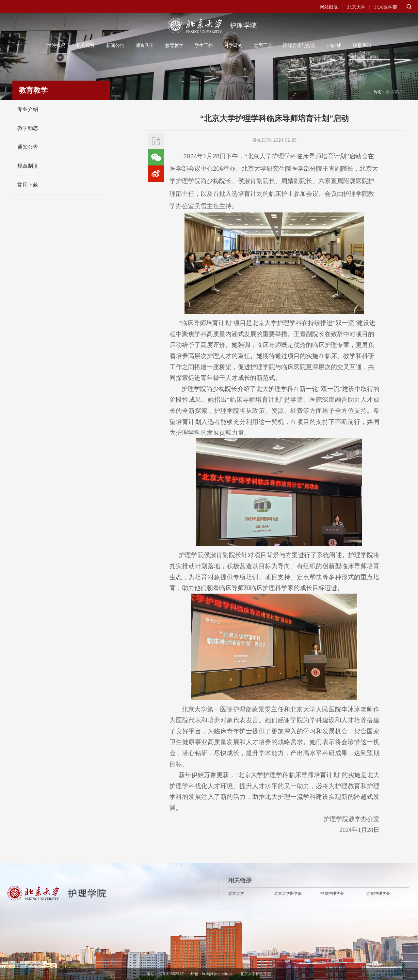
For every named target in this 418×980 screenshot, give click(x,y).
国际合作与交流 (299, 45)
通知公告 (28, 147)
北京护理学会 (378, 894)
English (334, 45)
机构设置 (86, 45)
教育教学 (174, 45)
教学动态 (28, 128)
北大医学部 (386, 7)
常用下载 (28, 185)
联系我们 (362, 45)
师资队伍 (145, 45)
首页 (378, 92)
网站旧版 (329, 7)
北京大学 (356, 7)
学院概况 (56, 45)
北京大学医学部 (288, 894)
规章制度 (28, 166)
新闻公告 (115, 45)
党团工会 (263, 45)
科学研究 (233, 45)
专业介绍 (28, 109)
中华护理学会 (332, 894)
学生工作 (204, 45)
